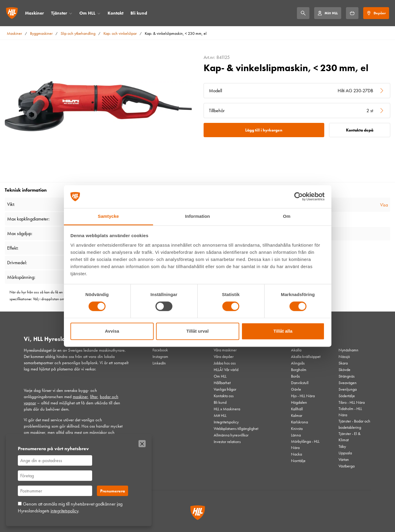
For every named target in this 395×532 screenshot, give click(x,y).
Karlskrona (299, 422)
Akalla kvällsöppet (306, 356)
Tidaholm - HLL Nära (350, 412)
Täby (342, 446)
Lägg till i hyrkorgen (264, 130)
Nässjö (344, 356)
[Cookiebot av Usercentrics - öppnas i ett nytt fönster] (299, 197)
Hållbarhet (222, 383)
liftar (94, 397)
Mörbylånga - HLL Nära (305, 444)
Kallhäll (297, 409)
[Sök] (303, 13)
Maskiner (34, 13)
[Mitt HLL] (328, 13)
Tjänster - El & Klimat (350, 437)
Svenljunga (348, 389)
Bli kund (139, 13)
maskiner (80, 397)
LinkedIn (159, 363)
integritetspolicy (64, 511)
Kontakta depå (360, 130)
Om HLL (87, 13)
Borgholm (299, 370)
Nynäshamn (348, 350)
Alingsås (298, 363)
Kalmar (297, 415)
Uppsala (345, 453)
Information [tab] (198, 216)
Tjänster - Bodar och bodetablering (354, 424)
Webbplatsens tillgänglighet (236, 428)
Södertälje (347, 396)
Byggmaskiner (41, 33)
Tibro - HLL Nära (352, 402)
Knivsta (297, 428)
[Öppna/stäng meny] (71, 13)
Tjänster (59, 13)
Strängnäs (347, 376)
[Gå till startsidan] (12, 13)
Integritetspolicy (226, 422)
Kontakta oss (224, 396)
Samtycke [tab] (108, 216)
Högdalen (299, 402)
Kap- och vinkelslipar (120, 33)
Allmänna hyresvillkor (231, 435)
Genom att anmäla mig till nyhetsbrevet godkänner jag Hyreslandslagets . (70, 507)
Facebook (160, 350)
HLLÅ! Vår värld (226, 370)
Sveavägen (348, 383)
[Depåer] (376, 13)
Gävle (296, 389)
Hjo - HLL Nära (303, 396)
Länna (296, 435)
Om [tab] (287, 216)
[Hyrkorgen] (352, 13)
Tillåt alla (283, 331)
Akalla (296, 350)
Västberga (347, 466)
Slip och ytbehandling (78, 33)
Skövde (344, 370)
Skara (343, 363)
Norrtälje (298, 461)
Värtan (344, 459)
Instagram (160, 356)
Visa (384, 205)
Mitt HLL (220, 415)
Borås (295, 376)
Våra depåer (224, 356)
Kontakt (115, 13)
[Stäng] (142, 444)
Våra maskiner (225, 350)
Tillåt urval (197, 331)
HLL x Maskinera (227, 409)
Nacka (296, 454)
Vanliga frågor (225, 389)
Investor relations (227, 442)
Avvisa (112, 331)
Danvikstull (300, 383)
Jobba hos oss (225, 363)
